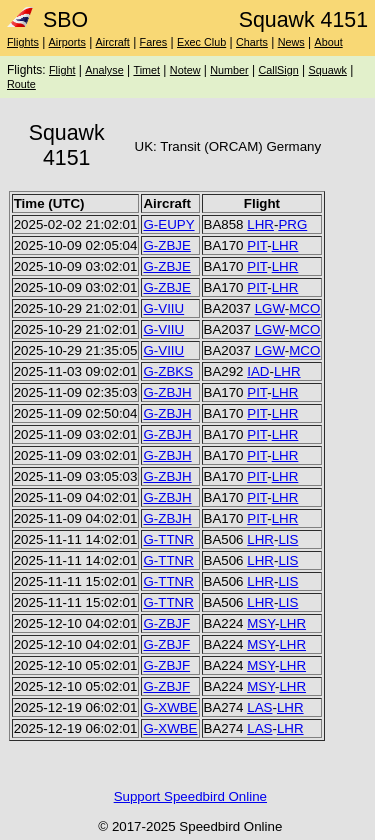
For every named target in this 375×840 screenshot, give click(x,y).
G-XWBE (170, 707)
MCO (304, 308)
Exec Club (201, 42)
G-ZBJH (167, 392)
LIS (288, 539)
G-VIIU (163, 308)
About (328, 42)
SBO (47, 20)
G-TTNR (168, 539)
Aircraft (113, 42)
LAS (259, 707)
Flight (62, 70)
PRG (292, 224)
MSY (261, 623)
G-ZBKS (168, 371)
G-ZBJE (166, 245)
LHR (260, 224)
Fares (154, 42)
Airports (67, 42)
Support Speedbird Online (190, 796)
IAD (258, 371)
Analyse (104, 70)
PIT (257, 245)
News (291, 42)
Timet (146, 70)
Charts (252, 42)
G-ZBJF (166, 623)
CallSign (278, 70)
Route (21, 84)
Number (229, 70)
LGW (270, 308)
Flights (23, 42)
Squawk (327, 70)
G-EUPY (168, 224)
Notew (185, 70)
